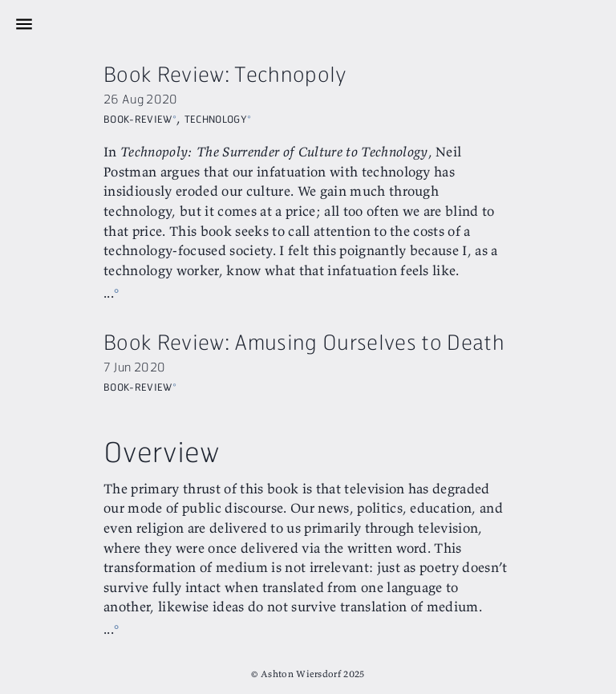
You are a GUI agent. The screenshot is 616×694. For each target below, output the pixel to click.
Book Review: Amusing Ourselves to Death (304, 341)
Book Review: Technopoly (225, 73)
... (109, 292)
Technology (216, 117)
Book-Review (138, 117)
